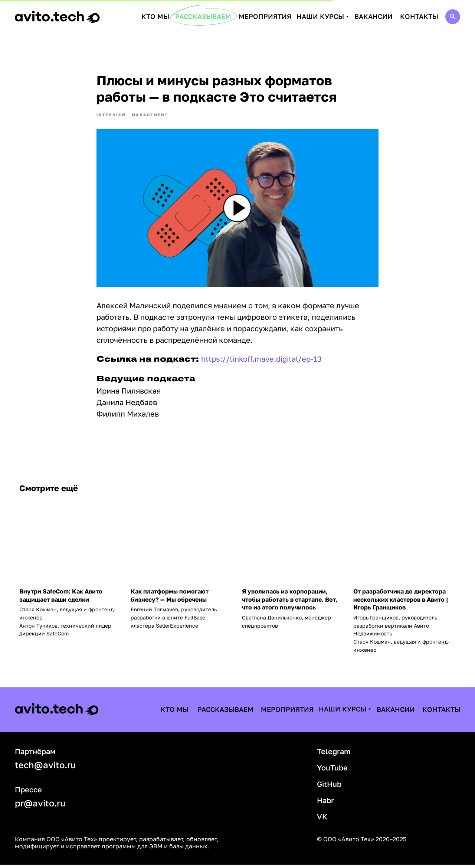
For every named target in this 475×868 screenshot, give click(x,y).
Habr (325, 803)
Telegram (334, 754)
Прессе (28, 793)
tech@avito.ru (45, 768)
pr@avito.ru (40, 806)
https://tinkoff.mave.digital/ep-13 (261, 361)
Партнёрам (35, 754)
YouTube (332, 771)
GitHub (329, 787)
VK (322, 820)
